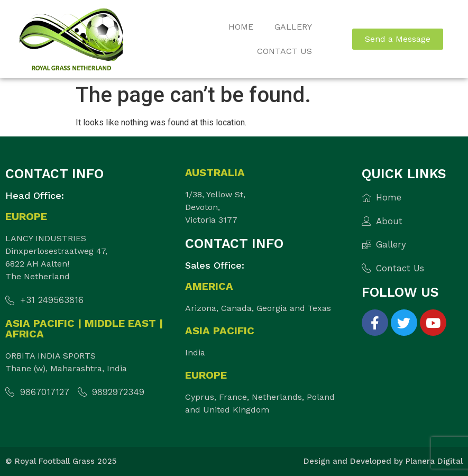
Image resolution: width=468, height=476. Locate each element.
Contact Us (285, 51)
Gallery (293, 27)
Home (241, 27)
